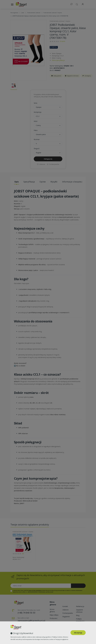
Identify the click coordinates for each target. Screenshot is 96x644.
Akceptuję (78, 633)
